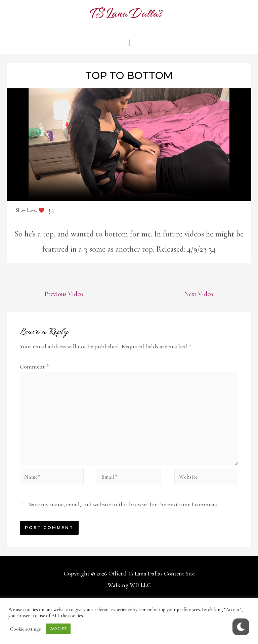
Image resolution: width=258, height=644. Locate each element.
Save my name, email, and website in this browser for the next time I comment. (125, 513)
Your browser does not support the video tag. (129, 145)
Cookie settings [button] (25, 629)
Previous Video (63, 295)
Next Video (201, 295)
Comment (34, 368)
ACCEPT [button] (58, 629)
